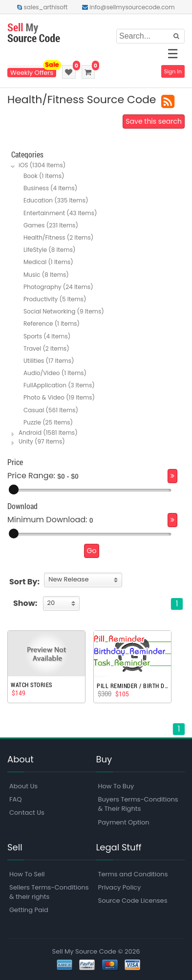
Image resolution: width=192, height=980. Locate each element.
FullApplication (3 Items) (59, 385)
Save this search (154, 121)
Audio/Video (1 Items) (55, 373)
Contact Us (27, 813)
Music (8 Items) (46, 275)
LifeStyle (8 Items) (49, 250)
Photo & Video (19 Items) (59, 397)
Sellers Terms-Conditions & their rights (49, 892)
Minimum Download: (47, 520)
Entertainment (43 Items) (60, 213)
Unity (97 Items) (42, 441)
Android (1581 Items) (48, 433)
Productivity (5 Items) (55, 299)
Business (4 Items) (50, 188)
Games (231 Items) (51, 225)
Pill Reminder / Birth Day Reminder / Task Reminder (132, 686)
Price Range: (31, 476)
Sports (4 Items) (47, 336)
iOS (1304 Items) (42, 165)
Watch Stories (32, 685)
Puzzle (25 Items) (48, 422)
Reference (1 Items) (52, 323)
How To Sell (27, 874)
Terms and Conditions (133, 874)
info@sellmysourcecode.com (128, 7)
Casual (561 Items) (51, 410)
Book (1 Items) (44, 176)
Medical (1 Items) (48, 262)
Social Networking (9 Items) (64, 311)
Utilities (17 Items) (49, 361)
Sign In (173, 71)
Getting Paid (29, 910)
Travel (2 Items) (46, 348)
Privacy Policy (120, 887)
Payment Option (124, 822)
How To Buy (116, 786)
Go (92, 551)
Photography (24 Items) (58, 287)
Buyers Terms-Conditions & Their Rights (138, 804)
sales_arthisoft (42, 7)
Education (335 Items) (56, 200)
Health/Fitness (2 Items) (58, 237)
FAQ (16, 799)
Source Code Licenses (133, 901)
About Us (23, 786)
